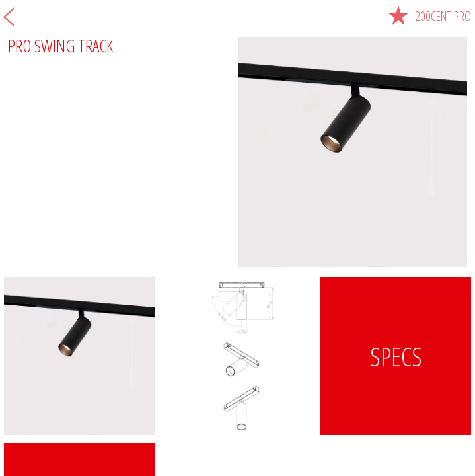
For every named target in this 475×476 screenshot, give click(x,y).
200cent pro (430, 16)
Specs (396, 356)
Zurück (9, 17)
